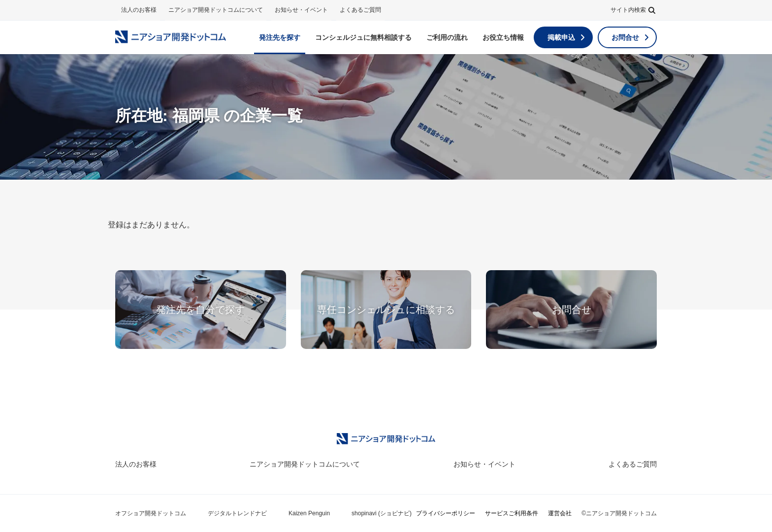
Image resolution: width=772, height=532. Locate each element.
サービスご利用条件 (512, 513)
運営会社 (560, 513)
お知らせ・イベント (301, 10)
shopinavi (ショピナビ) (382, 513)
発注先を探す (280, 37)
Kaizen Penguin (309, 513)
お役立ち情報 (503, 37)
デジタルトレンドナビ (237, 513)
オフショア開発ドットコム (151, 513)
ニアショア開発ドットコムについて (216, 10)
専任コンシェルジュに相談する (386, 310)
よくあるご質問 (360, 10)
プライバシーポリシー (446, 513)
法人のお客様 (139, 10)
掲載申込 (561, 37)
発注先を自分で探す (200, 310)
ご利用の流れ (447, 37)
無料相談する (363, 37)
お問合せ (625, 37)
